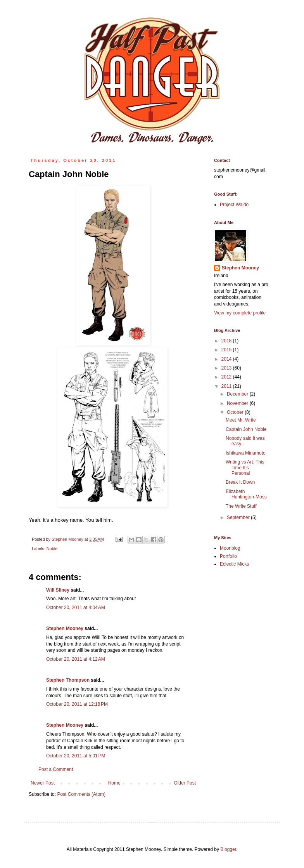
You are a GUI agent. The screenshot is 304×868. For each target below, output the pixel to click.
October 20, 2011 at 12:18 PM (77, 704)
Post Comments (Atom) (81, 794)
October (236, 412)
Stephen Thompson (68, 680)
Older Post (185, 783)
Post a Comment (56, 769)
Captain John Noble (246, 429)
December (238, 394)
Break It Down (240, 482)
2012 (227, 377)
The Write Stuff (241, 506)
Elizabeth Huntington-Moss (246, 494)
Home (114, 783)
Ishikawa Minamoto (246, 453)
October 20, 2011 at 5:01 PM (76, 756)
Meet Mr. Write (241, 420)
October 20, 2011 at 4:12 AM (76, 659)
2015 (227, 350)
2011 (227, 386)
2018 (227, 341)
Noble (52, 549)
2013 (227, 368)
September (239, 517)
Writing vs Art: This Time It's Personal (245, 468)
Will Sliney (58, 590)
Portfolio (228, 556)
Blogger (228, 849)
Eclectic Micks (234, 564)
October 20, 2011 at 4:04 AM (76, 608)
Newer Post (43, 783)
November (238, 403)
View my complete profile (240, 313)
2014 (227, 359)
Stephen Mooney (65, 628)
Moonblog (230, 548)
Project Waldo (234, 205)
